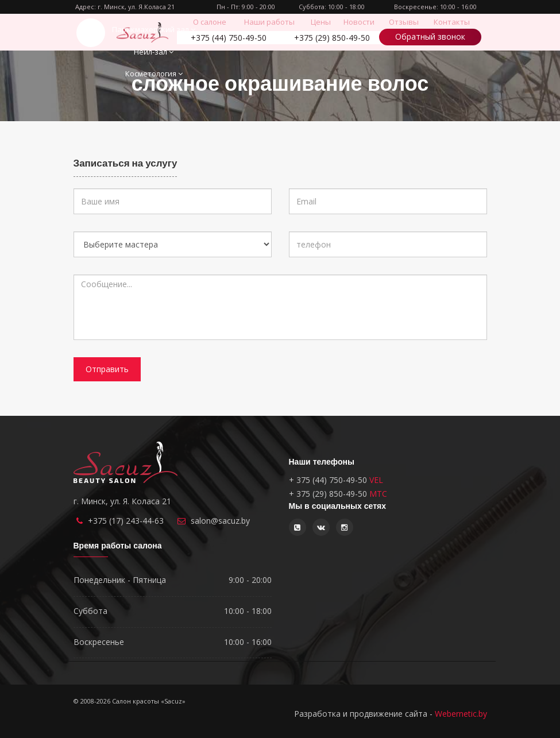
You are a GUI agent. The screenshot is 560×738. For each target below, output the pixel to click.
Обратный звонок (430, 36)
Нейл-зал (154, 52)
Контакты (452, 22)
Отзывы (404, 22)
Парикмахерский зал (154, 29)
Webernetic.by (461, 714)
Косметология (154, 74)
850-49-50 (332, 38)
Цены (321, 22)
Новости (359, 22)
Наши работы (269, 22)
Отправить (107, 369)
